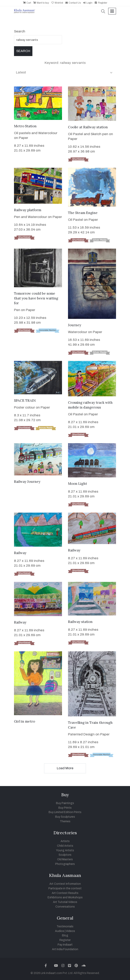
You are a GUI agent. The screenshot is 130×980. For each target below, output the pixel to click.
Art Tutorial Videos (65, 902)
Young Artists (65, 850)
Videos (70, 931)
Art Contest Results (65, 893)
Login (88, 3)
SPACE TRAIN (25, 401)
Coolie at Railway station (88, 127)
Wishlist (57, 3)
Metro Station (25, 126)
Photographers (65, 864)
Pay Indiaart (65, 945)
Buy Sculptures (65, 817)
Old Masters (65, 859)
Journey (75, 325)
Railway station (80, 622)
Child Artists (65, 846)
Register (101, 3)
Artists (65, 841)
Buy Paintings (65, 803)
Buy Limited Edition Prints (65, 812)
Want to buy (41, 3)
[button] (103, 12)
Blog (65, 935)
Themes (65, 821)
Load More (65, 768)
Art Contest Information (65, 884)
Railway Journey (27, 482)
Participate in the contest (65, 888)
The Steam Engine (83, 213)
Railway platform (28, 210)
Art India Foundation (65, 949)
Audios (60, 931)
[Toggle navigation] (112, 11)
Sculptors (65, 855)
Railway (20, 553)
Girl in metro (24, 721)
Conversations (65, 907)
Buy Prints (65, 808)
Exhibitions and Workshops (65, 897)
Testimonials (65, 926)
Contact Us (73, 3)
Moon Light (77, 484)
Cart (27, 3)
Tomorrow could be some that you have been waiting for (36, 298)
